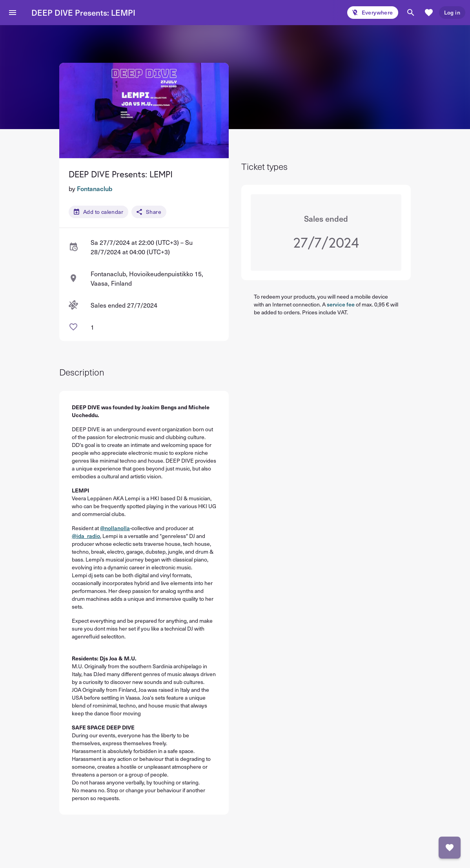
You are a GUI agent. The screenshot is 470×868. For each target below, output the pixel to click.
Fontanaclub (95, 188)
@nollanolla (115, 528)
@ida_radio (86, 536)
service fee (341, 304)
